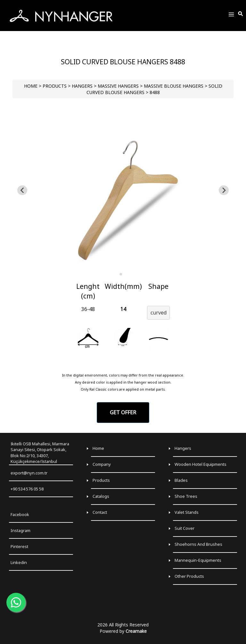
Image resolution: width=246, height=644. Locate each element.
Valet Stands (187, 512)
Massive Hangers (118, 86)
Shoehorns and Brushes (198, 544)
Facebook (20, 514)
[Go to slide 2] (125, 274)
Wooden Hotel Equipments (201, 464)
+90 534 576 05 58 (27, 489)
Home (98, 448)
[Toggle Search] (241, 14)
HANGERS (82, 86)
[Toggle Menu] (231, 16)
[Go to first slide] (224, 190)
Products (101, 480)
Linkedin (19, 562)
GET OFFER (123, 412)
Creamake (136, 631)
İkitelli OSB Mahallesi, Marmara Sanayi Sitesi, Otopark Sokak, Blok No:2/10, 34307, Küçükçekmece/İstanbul (40, 453)
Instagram (20, 530)
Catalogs (101, 496)
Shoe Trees (186, 496)
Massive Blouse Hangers (174, 86)
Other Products (189, 576)
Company (102, 464)
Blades (181, 480)
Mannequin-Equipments (198, 560)
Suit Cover (184, 528)
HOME (31, 86)
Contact (100, 512)
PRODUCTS (55, 86)
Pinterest (19, 546)
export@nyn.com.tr (29, 473)
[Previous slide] (22, 190)
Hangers (183, 448)
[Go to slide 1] (121, 274)
